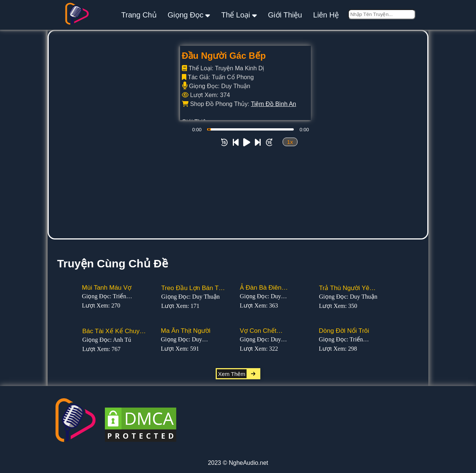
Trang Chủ (139, 15)
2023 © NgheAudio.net (238, 463)
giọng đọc (189, 15)
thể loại (239, 15)
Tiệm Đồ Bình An (274, 104)
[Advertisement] (238, 183)
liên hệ (326, 15)
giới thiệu (285, 15)
